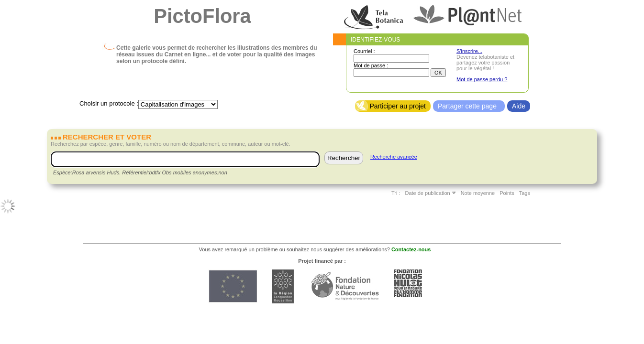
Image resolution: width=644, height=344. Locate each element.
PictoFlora (202, 16)
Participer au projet (398, 106)
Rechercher (344, 158)
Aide (519, 106)
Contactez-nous (411, 249)
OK (438, 73)
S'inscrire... (469, 51)
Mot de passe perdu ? (482, 79)
